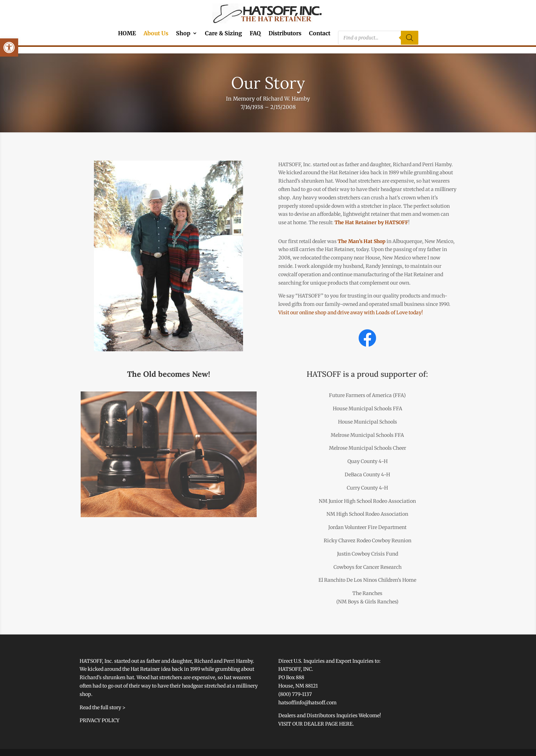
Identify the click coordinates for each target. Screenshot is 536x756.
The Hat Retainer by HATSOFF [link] (371, 222)
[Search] (410, 38)
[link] (9, 47)
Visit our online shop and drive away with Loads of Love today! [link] (351, 313)
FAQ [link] (255, 34)
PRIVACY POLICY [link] (100, 720)
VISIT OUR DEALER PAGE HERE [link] (315, 724)
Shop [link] (183, 34)
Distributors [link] (285, 34)
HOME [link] (127, 34)
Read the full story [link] (100, 707)
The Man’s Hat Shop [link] (362, 241)
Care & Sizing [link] (223, 34)
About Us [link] (156, 34)
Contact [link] (320, 34)
